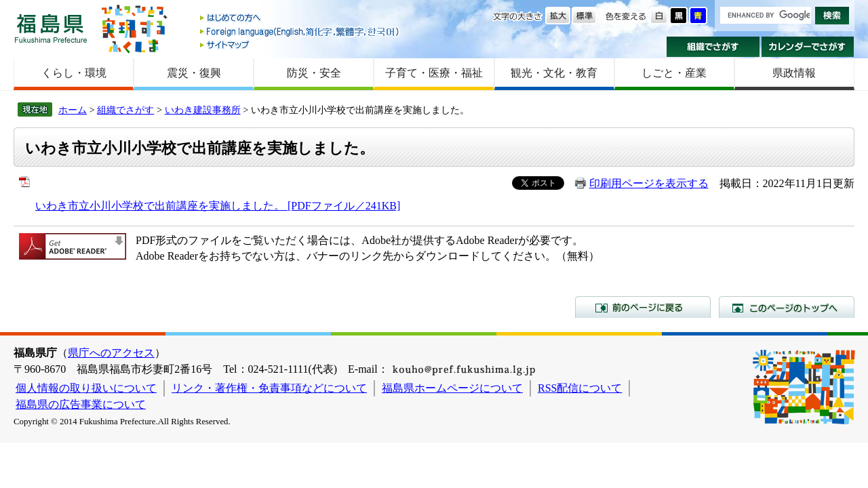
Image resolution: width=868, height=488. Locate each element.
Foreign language (300, 32)
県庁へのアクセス (111, 353)
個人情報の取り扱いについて (86, 388)
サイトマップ (300, 44)
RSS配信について (580, 388)
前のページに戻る (643, 307)
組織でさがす (713, 47)
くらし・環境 (74, 73)
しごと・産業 (674, 73)
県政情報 (794, 73)
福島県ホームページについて (452, 388)
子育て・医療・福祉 (434, 73)
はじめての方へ (300, 19)
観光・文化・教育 (554, 73)
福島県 (51, 28)
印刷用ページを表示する (649, 183)
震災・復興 (194, 73)
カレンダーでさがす (808, 47)
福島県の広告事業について (81, 404)
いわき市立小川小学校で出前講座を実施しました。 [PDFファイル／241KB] (218, 206)
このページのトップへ (787, 307)
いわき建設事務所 (203, 110)
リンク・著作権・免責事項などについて (269, 388)
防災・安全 (314, 73)
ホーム (73, 110)
